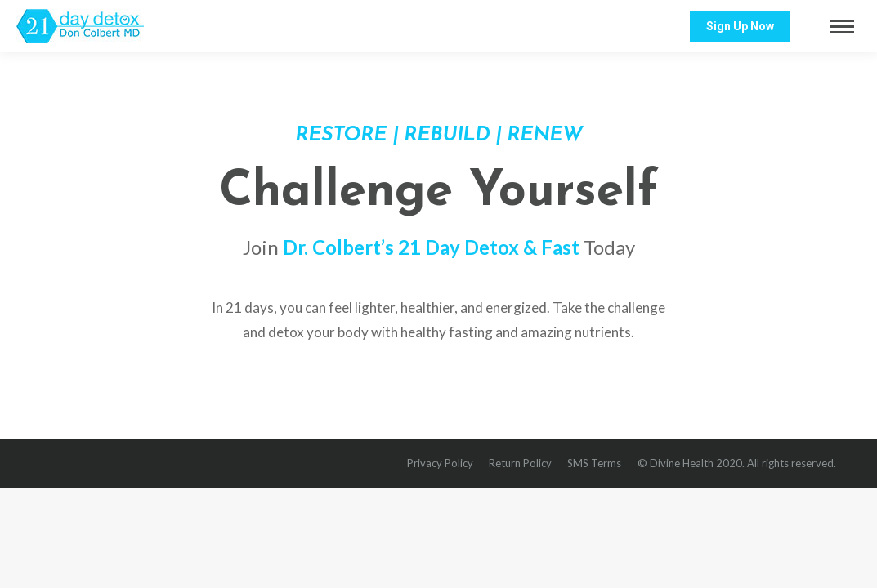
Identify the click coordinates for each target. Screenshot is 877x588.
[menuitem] (440, 463)
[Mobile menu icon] (842, 27)
